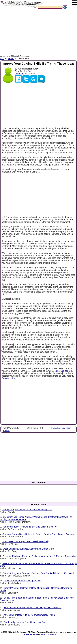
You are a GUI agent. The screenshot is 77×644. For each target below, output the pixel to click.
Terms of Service (48, 634)
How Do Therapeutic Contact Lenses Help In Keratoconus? (33, 608)
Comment (19, 74)
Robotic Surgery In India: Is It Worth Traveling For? (27, 510)
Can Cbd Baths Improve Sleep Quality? (23, 581)
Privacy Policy (31, 634)
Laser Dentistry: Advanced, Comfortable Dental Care (28, 549)
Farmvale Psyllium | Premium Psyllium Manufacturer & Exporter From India (39, 556)
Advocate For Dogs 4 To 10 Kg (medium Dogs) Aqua (29, 615)
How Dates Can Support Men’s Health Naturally (26, 541)
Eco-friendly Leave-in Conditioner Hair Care (25, 622)
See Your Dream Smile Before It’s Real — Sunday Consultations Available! (39, 534)
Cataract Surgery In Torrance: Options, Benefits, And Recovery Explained (38, 573)
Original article (9, 378)
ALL (2, 58)
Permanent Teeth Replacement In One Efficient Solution (30, 527)
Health (11, 58)
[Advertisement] (38, 33)
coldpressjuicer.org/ (63, 371)
